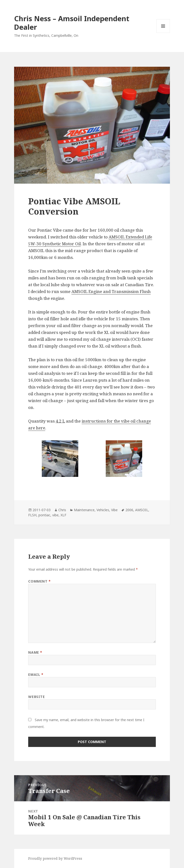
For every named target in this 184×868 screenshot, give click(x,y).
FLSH (32, 515)
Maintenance (84, 510)
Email (36, 675)
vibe (55, 515)
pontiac (44, 515)
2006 (129, 510)
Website (36, 697)
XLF (63, 515)
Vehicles (103, 510)
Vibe (114, 510)
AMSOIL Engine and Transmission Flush (111, 291)
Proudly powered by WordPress (55, 858)
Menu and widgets (163, 33)
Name (35, 652)
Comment (39, 581)
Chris (62, 510)
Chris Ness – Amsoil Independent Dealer (72, 23)
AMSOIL (142, 510)
